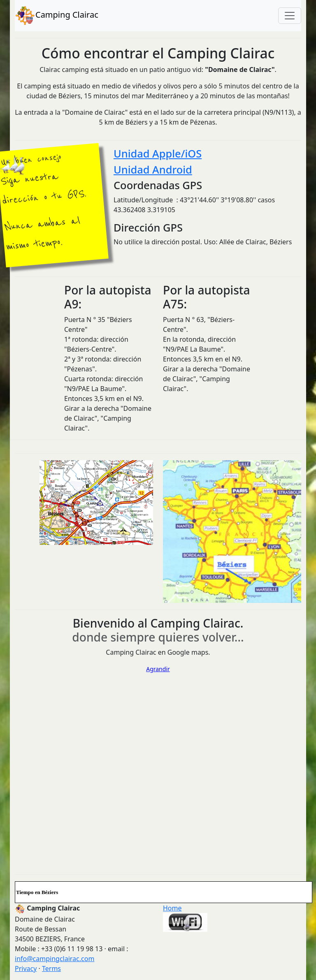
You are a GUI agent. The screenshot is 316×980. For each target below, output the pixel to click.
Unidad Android (153, 169)
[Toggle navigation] (290, 16)
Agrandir (158, 669)
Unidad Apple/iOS (158, 153)
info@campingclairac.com (55, 959)
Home (172, 908)
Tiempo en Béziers (37, 892)
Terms (51, 968)
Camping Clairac (57, 16)
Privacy (26, 968)
